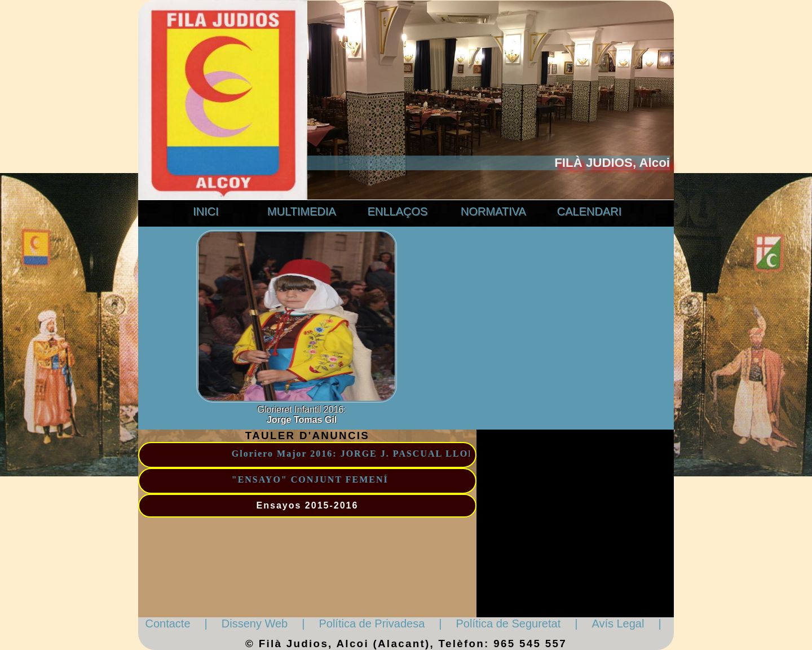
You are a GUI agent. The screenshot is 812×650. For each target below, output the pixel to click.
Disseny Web (255, 624)
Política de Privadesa (372, 624)
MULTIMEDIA (302, 211)
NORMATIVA (493, 211)
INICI (206, 211)
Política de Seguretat (509, 624)
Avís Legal (618, 624)
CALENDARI (589, 211)
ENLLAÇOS (398, 211)
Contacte (168, 624)
